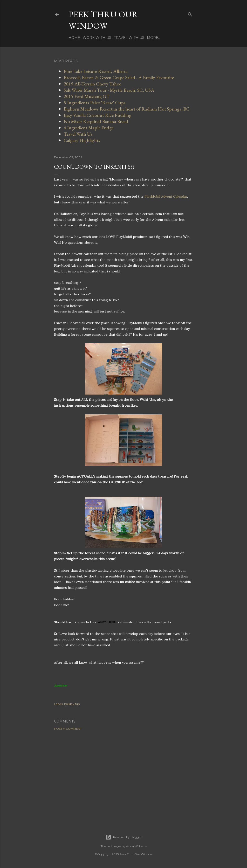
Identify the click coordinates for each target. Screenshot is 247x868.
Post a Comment (68, 729)
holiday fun (72, 704)
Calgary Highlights (82, 140)
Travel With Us (129, 38)
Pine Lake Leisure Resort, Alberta (96, 71)
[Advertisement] (123, 776)
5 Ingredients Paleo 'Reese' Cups (95, 103)
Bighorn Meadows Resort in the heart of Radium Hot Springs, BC (127, 109)
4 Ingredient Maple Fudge (89, 128)
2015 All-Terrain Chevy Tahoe (92, 84)
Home (74, 38)
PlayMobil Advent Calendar (166, 196)
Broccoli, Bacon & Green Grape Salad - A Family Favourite (119, 77)
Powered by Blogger (123, 837)
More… (154, 38)
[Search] (190, 13)
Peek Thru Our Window (103, 20)
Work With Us (97, 38)
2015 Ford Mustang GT (87, 96)
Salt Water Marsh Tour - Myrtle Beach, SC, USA (109, 90)
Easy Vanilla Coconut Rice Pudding (98, 115)
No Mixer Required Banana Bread (96, 121)
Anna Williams (136, 846)
